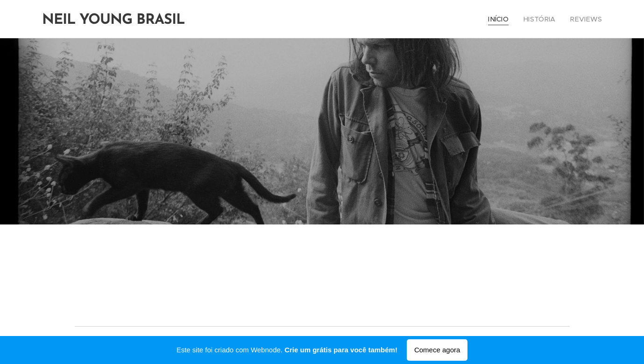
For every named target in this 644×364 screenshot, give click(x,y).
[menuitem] (507, 19)
